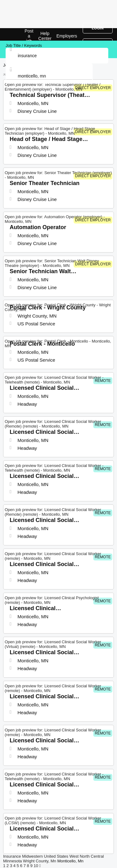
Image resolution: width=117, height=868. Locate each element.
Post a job (29, 36)
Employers (67, 36)
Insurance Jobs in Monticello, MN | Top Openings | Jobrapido (20, 34)
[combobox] (49, 76)
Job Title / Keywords (24, 45)
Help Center (45, 36)
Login (98, 28)
